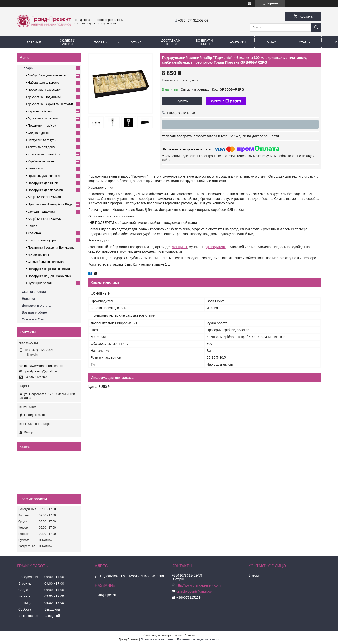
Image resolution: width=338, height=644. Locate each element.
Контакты (238, 42)
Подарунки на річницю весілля (50, 269)
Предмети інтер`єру (42, 125)
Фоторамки (36, 168)
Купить (182, 101)
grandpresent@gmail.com (42, 371)
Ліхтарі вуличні (38, 255)
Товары (101, 42)
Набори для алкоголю (43, 82)
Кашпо (33, 226)
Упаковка (34, 233)
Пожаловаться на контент (158, 639)
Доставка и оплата (36, 306)
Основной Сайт (34, 319)
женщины (179, 247)
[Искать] (316, 27)
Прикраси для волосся (44, 176)
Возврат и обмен (204, 42)
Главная (34, 42)
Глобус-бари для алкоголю (47, 75)
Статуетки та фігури (42, 140)
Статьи (305, 42)
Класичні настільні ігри (44, 154)
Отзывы (137, 42)
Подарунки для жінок (43, 183)
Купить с (226, 101)
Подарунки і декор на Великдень (51, 247)
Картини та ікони (40, 111)
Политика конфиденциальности (198, 639)
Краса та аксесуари (42, 240)
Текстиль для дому (41, 147)
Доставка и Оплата (171, 42)
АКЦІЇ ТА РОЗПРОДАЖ (44, 197)
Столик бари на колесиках (47, 262)
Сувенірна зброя (40, 283)
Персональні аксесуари (45, 90)
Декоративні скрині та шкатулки (50, 104)
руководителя (215, 247)
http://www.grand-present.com (45, 366)
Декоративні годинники (44, 97)
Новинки (28, 299)
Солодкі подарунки (41, 212)
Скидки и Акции (68, 42)
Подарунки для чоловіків (45, 190)
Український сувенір (42, 161)
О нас (271, 42)
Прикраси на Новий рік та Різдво (51, 204)
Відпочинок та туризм (43, 118)
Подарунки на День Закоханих (49, 276)
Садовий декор (39, 133)
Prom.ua (189, 635)
